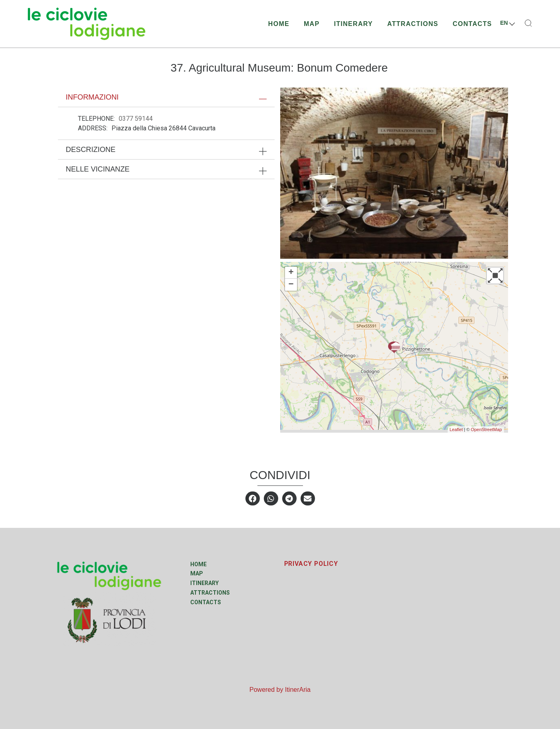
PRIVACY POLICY (311, 564)
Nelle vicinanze (98, 169)
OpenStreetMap (486, 429)
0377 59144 (136, 119)
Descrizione (91, 150)
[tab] (166, 97)
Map (312, 24)
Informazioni (92, 97)
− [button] (291, 285)
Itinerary (353, 24)
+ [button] (291, 273)
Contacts (472, 24)
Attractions (413, 24)
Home (279, 24)
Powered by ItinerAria (280, 690)
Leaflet (456, 429)
